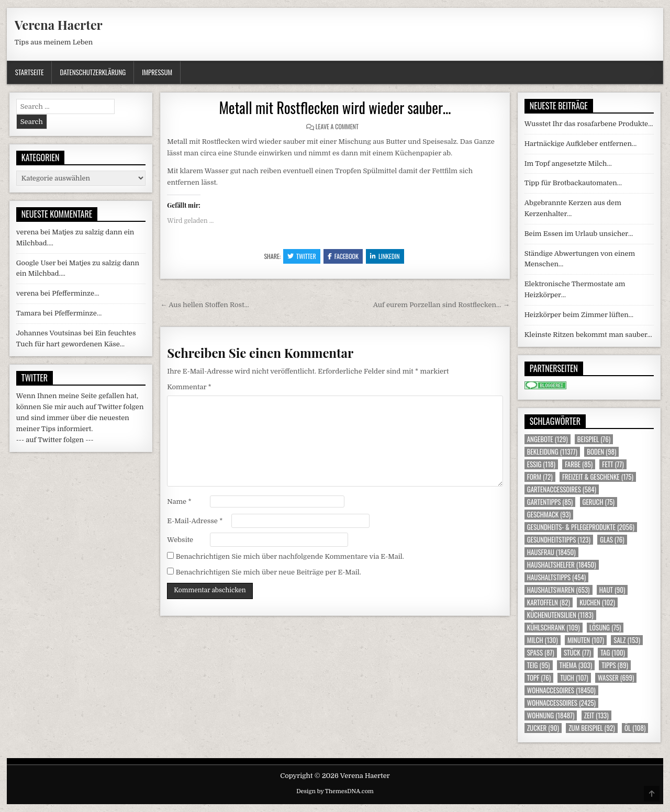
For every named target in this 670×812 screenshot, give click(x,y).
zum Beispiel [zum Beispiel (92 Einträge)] (591, 728)
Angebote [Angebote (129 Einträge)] (548, 439)
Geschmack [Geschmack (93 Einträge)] (549, 515)
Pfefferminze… (75, 293)
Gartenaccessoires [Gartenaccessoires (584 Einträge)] (562, 489)
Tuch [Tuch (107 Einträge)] (574, 678)
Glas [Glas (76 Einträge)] (612, 540)
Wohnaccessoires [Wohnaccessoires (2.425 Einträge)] (561, 703)
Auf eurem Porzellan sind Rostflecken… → (442, 305)
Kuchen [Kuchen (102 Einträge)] (597, 602)
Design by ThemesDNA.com (335, 791)
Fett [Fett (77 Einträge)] (613, 464)
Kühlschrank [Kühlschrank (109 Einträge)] (554, 628)
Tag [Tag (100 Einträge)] (613, 653)
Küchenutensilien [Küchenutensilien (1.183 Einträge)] (560, 615)
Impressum (157, 72)
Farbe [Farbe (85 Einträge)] (579, 464)
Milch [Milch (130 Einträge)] (543, 640)
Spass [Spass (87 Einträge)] (541, 653)
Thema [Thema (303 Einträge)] (576, 665)
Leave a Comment (337, 126)
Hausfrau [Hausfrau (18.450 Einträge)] (551, 552)
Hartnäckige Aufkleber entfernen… (581, 144)
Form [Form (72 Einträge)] (540, 477)
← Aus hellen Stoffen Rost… (205, 305)
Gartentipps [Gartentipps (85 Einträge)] (550, 502)
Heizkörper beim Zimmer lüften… (579, 315)
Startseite (30, 72)
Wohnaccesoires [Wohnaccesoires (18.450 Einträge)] (561, 690)
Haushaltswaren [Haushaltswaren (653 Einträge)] (559, 590)
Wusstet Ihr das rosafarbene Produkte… (589, 124)
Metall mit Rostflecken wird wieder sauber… (335, 108)
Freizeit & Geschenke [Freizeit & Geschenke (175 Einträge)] (598, 477)
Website (180, 540)
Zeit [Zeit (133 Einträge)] (596, 715)
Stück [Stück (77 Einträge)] (577, 653)
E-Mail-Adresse (195, 521)
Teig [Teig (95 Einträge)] (539, 665)
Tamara (29, 313)
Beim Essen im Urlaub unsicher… (579, 234)
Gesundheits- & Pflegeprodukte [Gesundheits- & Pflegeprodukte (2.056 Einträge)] (581, 527)
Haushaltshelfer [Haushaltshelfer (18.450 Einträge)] (562, 565)
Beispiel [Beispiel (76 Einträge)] (594, 439)
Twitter (302, 256)
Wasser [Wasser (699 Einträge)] (616, 678)
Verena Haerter (59, 25)
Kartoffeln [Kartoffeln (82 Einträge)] (549, 602)
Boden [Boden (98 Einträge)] (601, 452)
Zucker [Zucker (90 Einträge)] (543, 728)
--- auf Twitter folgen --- (55, 440)
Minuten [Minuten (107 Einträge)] (586, 640)
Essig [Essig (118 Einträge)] (541, 464)
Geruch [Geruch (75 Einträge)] (599, 502)
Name (179, 501)
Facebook (343, 256)
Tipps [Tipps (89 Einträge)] (615, 665)
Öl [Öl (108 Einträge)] (635, 728)
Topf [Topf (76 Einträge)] (539, 678)
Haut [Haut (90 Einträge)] (612, 590)
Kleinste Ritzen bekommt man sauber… (588, 335)
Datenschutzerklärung (93, 72)
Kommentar (189, 387)
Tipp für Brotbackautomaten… (573, 183)
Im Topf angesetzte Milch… (568, 163)
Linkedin (385, 256)
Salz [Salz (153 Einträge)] (627, 640)
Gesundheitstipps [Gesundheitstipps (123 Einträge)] (559, 540)
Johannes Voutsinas (49, 333)
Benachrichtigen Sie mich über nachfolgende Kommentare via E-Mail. (290, 556)
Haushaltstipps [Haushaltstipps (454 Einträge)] (556, 577)
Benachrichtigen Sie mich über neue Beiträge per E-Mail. (269, 572)
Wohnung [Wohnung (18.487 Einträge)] (551, 715)
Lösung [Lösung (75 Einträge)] (605, 628)
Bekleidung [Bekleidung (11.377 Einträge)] (552, 452)
